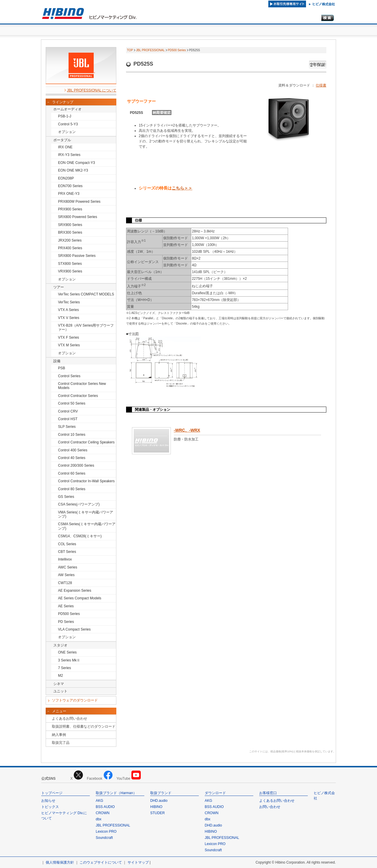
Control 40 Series (72, 458)
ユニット (60, 691)
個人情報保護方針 (60, 862)
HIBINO (156, 807)
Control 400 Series (73, 450)
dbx (99, 819)
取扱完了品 (61, 743)
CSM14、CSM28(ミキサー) (80, 536)
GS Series (66, 497)
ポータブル (62, 140)
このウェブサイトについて (101, 862)
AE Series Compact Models (80, 598)
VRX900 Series (70, 271)
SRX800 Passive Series (77, 256)
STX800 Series (70, 264)
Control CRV (68, 411)
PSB (62, 368)
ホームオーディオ (67, 109)
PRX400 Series (70, 248)
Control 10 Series (72, 435)
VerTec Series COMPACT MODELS (86, 294)
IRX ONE (65, 147)
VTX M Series (69, 345)
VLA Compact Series (74, 629)
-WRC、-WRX (187, 430)
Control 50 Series (72, 403)
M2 (61, 676)
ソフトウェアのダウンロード (75, 700)
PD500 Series (69, 614)
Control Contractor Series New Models (82, 386)
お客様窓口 (268, 793)
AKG (99, 801)
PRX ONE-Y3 (69, 194)
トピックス (50, 807)
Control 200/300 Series (76, 465)
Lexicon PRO (106, 832)
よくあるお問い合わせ (70, 719)
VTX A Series (68, 310)
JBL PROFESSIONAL (150, 50)
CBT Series (67, 552)
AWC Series (68, 567)
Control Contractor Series (78, 396)
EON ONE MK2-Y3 (73, 170)
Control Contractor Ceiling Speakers (86, 442)
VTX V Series (69, 318)
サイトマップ (138, 862)
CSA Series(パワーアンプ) (79, 504)
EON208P (66, 178)
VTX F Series (68, 337)
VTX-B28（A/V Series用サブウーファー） (86, 327)
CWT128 (65, 583)
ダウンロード (215, 793)
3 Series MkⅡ (69, 660)
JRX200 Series (70, 240)
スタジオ (60, 645)
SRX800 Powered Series (78, 217)
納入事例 (59, 735)
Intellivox (65, 559)
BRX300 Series (70, 232)
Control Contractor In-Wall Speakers (86, 481)
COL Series (67, 544)
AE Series (66, 606)
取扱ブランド (161, 793)
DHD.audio (159, 801)
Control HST (68, 419)
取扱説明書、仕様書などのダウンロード (84, 726)
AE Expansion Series (75, 591)
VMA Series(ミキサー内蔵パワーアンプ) (86, 514)
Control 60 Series (72, 473)
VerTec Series (69, 302)
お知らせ (48, 801)
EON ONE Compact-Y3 (76, 163)
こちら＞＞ (182, 188)
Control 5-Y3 (68, 124)
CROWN (103, 813)
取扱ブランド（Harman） (116, 793)
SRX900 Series (70, 225)
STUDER (157, 813)
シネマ (59, 684)
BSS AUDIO (105, 807)
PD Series (66, 622)
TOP (130, 50)
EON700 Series (70, 186)
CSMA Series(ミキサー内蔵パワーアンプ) (87, 526)
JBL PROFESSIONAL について (92, 90)
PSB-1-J (65, 116)
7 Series (65, 668)
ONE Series (67, 652)
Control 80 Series (72, 489)
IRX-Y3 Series (69, 155)
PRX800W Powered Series (79, 202)
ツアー (59, 287)
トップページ (52, 793)
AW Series (66, 575)
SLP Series (67, 427)
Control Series (69, 376)
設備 (57, 361)
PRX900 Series (70, 209)
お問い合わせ (270, 807)
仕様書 (321, 85)
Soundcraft (104, 838)
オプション (67, 132)
